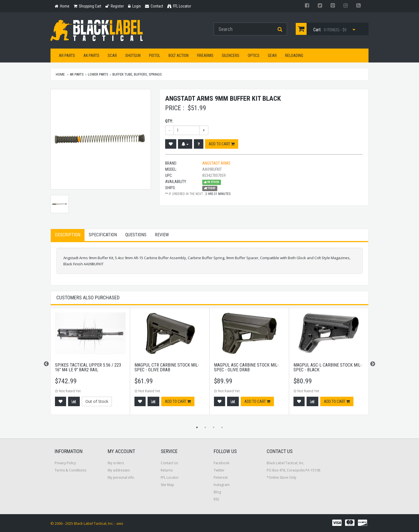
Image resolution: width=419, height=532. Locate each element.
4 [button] (222, 427)
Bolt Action (179, 56)
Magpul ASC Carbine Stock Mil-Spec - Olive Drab (246, 368)
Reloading (294, 56)
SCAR (112, 56)
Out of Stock (97, 401)
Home (60, 74)
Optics (254, 56)
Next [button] (373, 364)
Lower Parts (98, 74)
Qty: (169, 121)
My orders (116, 463)
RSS (216, 499)
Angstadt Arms (216, 163)
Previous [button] (46, 364)
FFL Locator (170, 477)
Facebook (221, 463)
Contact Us (169, 463)
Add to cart (222, 144)
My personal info (121, 477)
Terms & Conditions (70, 470)
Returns (167, 470)
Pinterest (221, 477)
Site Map (167, 485)
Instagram (222, 485)
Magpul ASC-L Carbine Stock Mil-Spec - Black (328, 368)
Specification (103, 235)
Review (162, 235)
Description (68, 235)
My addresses (119, 470)
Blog (217, 492)
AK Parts (91, 56)
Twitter (219, 470)
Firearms (205, 56)
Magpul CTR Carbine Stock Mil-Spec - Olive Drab (167, 368)
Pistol (155, 56)
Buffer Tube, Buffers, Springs (137, 74)
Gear (272, 56)
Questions (136, 235)
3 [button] (214, 427)
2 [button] (205, 427)
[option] (90, 364)
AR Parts (67, 56)
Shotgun (133, 56)
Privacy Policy (65, 463)
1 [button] (197, 427)
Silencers (231, 56)
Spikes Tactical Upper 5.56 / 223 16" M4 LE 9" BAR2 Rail (88, 368)
